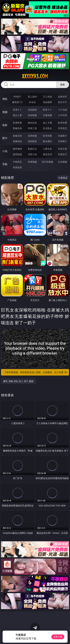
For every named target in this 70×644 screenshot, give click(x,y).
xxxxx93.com (35, 76)
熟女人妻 (17, 115)
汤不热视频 (47, 162)
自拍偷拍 (32, 110)
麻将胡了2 (17, 102)
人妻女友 (47, 149)
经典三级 (32, 128)
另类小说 (32, 154)
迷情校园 (17, 154)
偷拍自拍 (32, 123)
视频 (5, 112)
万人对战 (47, 97)
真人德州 (32, 97)
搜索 (63, 85)
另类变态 (63, 128)
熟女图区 (47, 141)
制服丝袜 (17, 128)
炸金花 (32, 102)
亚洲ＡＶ (17, 110)
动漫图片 (63, 136)
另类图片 (63, 141)
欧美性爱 (63, 123)
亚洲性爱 (17, 123)
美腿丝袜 (17, 141)
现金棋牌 (47, 102)
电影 (5, 125)
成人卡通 (47, 123)
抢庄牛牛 (63, 102)
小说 (5, 151)
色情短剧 (17, 167)
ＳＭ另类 (63, 115)
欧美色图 (47, 136)
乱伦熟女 (47, 128)
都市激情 (17, 149)
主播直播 (47, 115)
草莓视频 (32, 162)
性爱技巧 (63, 154)
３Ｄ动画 (63, 110)
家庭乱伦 (32, 149)
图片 (5, 138)
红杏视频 (63, 162)
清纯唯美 (32, 141)
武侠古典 (63, 149)
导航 (5, 164)
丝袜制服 (32, 115)
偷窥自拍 (17, 136)
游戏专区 (63, 97)
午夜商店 (17, 162)
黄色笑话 (47, 154)
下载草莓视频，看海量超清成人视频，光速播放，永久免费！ (36, 372)
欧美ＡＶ (47, 110)
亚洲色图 (32, 136)
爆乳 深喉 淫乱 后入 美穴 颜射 (18, 381)
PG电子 (17, 97)
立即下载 (58, 637)
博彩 (5, 99)
